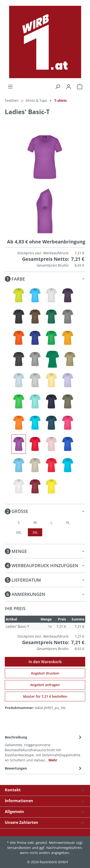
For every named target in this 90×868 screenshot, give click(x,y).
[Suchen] (58, 87)
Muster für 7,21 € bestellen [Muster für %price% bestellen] (45, 696)
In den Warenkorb (45, 662)
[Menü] (10, 87)
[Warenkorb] (80, 87)
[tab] (44, 748)
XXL (19, 532)
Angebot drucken (45, 673)
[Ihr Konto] (69, 87)
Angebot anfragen (45, 685)
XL (68, 522)
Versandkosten (19, 848)
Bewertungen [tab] (44, 768)
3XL (35, 532)
